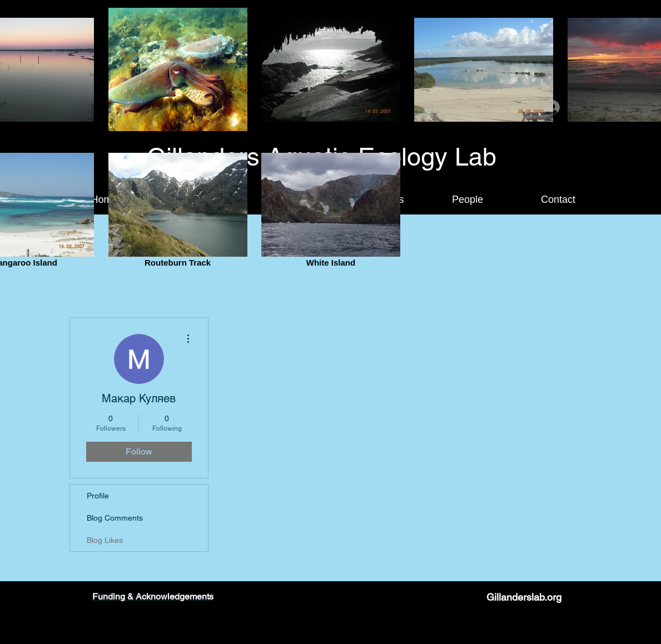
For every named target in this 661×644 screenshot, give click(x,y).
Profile (98, 496)
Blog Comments (115, 518)
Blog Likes (105, 540)
